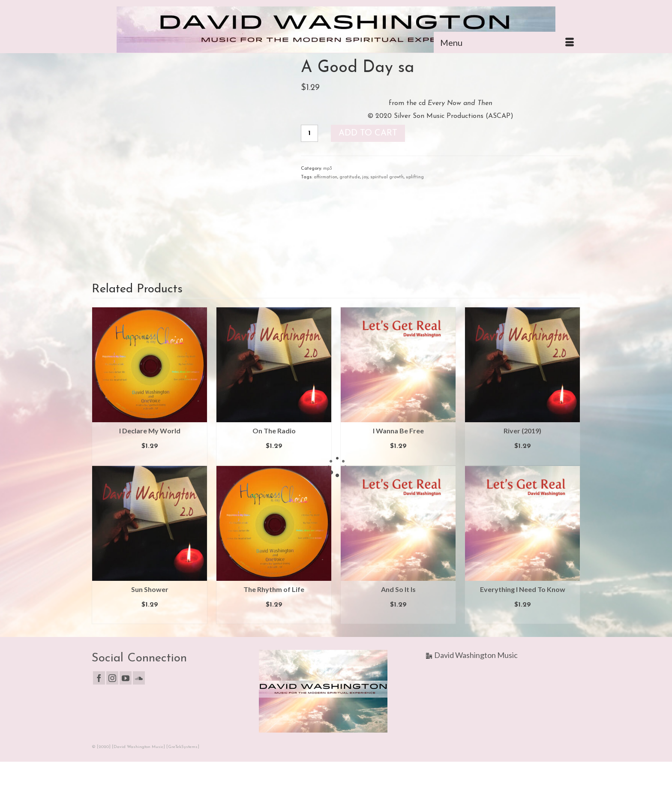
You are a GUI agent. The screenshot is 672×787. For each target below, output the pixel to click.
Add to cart (368, 133)
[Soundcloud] (139, 678)
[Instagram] (112, 678)
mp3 (328, 169)
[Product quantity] (309, 133)
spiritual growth (387, 177)
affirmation (325, 177)
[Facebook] (99, 678)
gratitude (350, 177)
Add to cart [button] (150, 459)
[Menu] (507, 42)
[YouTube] (126, 678)
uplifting (415, 177)
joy (365, 177)
